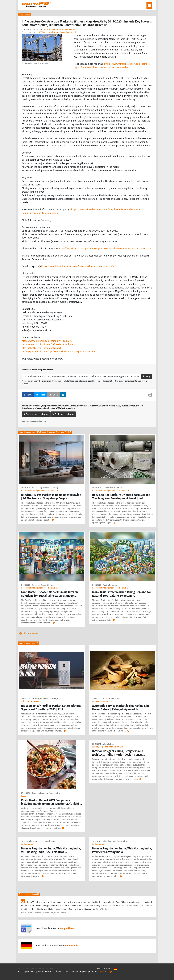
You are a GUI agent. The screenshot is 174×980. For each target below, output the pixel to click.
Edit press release (63, 414)
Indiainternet (27, 844)
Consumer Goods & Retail (43, 585)
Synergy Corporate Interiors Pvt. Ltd (107, 747)
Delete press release (36, 414)
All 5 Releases (28, 633)
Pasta (23, 796)
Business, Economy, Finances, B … (46, 699)
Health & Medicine (111, 699)
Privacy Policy (37, 971)
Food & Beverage (110, 585)
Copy (147, 376)
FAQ (20, 971)
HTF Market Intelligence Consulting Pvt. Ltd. (57, 32)
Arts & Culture (108, 744)
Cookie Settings (105, 971)
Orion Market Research (31, 701)
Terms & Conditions (53, 971)
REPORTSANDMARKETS (102, 701)
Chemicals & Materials (112, 488)
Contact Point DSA (71, 971)
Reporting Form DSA (88, 971)
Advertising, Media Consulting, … (46, 488)
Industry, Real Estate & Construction (59, 29)
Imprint (26, 971)
